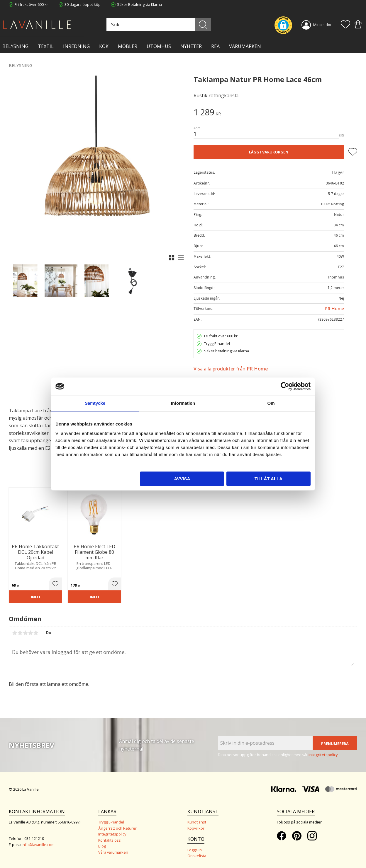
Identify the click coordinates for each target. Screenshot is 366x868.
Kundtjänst (197, 822)
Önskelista (197, 856)
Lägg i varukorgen (269, 152)
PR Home (334, 309)
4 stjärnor (30, 633)
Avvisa (182, 479)
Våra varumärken (113, 852)
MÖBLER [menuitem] (128, 46)
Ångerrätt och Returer (117, 828)
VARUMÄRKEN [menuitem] (245, 46)
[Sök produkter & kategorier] (158, 25)
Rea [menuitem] (215, 46)
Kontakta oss (110, 840)
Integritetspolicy (112, 834)
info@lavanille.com (38, 845)
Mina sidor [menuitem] (322, 25)
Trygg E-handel (111, 822)
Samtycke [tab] (95, 403)
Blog (102, 846)
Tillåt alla (268, 479)
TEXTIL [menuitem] (46, 46)
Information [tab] (183, 403)
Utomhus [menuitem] (159, 46)
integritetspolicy (323, 755)
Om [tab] (271, 403)
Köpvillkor (196, 828)
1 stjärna (15, 633)
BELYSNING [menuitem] (15, 46)
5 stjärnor (36, 633)
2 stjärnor (20, 633)
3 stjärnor (25, 633)
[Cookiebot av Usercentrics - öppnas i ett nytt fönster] (285, 386)
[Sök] (203, 25)
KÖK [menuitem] (104, 46)
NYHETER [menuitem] (191, 46)
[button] (345, 25)
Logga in (195, 850)
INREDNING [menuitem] (76, 46)
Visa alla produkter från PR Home (231, 369)
